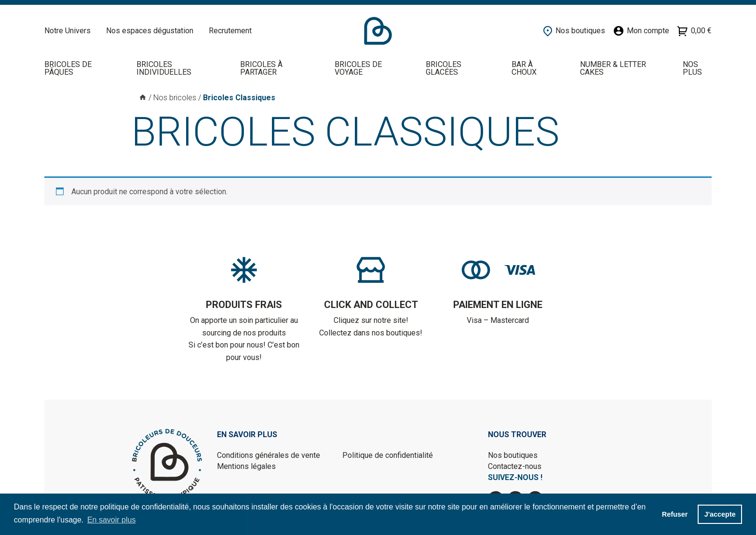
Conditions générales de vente (269, 455)
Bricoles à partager (261, 68)
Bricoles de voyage (358, 68)
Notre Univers (67, 31)
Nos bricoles (175, 98)
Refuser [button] (675, 514)
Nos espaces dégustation (150, 31)
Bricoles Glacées (444, 68)
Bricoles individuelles (164, 68)
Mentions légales (246, 466)
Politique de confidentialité (388, 455)
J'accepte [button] (720, 514)
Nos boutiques (513, 455)
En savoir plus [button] (112, 520)
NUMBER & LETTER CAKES (613, 68)
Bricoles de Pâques (68, 68)
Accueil (378, 31)
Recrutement (230, 31)
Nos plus (692, 68)
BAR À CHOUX (524, 68)
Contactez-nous (515, 466)
